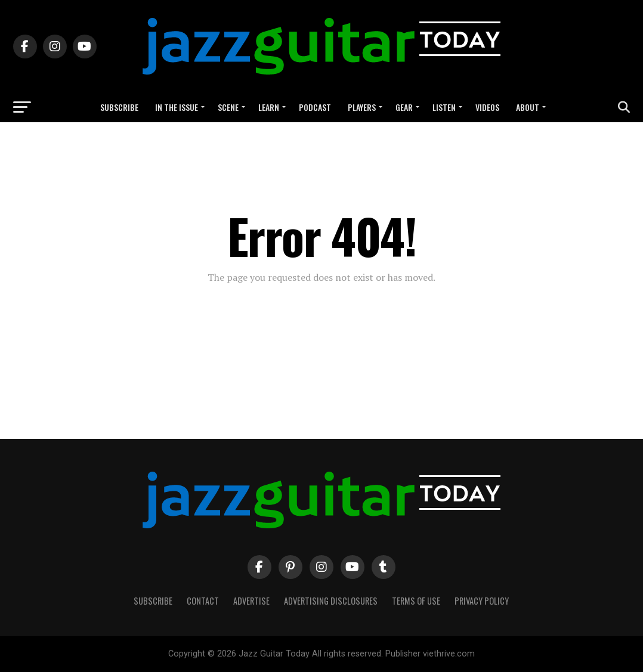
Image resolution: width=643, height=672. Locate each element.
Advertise (251, 601)
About (528, 107)
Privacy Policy (482, 601)
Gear (404, 107)
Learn (269, 107)
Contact (203, 601)
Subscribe (119, 107)
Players (362, 107)
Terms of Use (416, 601)
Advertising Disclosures (331, 601)
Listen (444, 107)
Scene (228, 107)
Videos (487, 107)
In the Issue (177, 107)
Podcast (315, 107)
